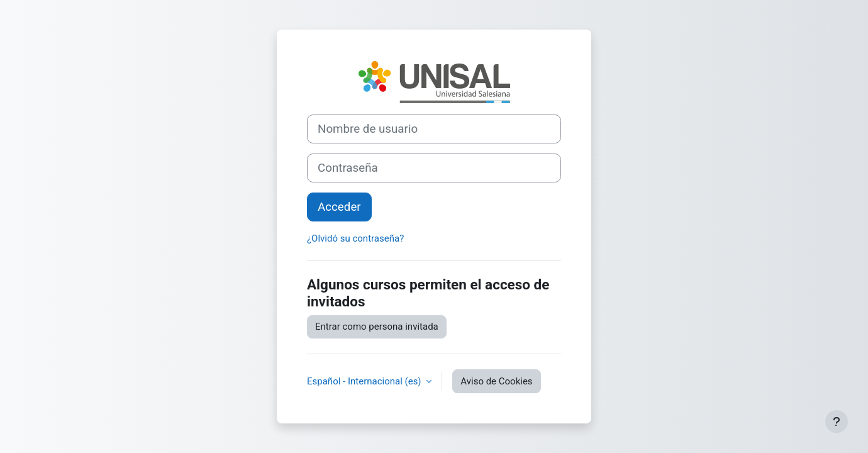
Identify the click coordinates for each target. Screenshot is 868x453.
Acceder (339, 207)
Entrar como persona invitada (377, 327)
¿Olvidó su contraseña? (355, 238)
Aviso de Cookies (496, 381)
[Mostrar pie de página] (837, 422)
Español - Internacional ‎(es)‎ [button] (365, 381)
